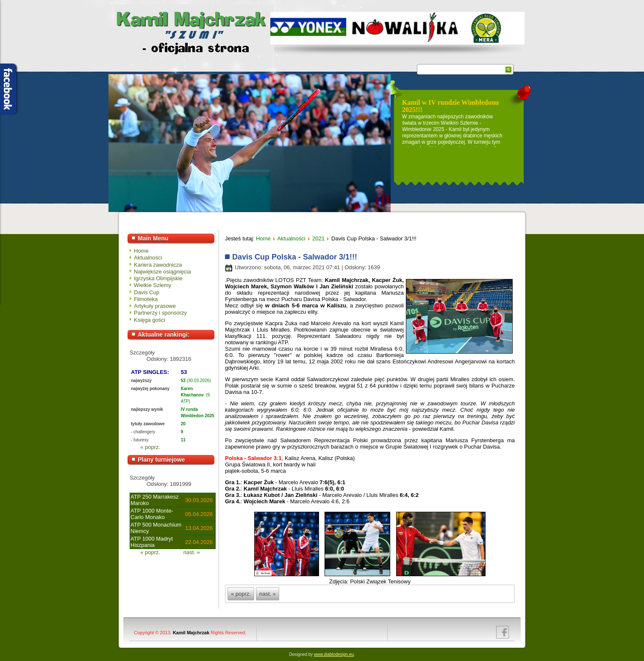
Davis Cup (147, 292)
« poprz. (150, 447)
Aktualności (148, 258)
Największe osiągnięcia (162, 272)
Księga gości (150, 320)
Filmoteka (146, 299)
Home (141, 251)
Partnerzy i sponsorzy (160, 313)
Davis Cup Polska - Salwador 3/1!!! (295, 257)
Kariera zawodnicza (158, 265)
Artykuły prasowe (155, 306)
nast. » (192, 552)
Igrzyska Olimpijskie (158, 278)
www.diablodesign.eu (334, 654)
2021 (318, 238)
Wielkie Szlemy (153, 285)
